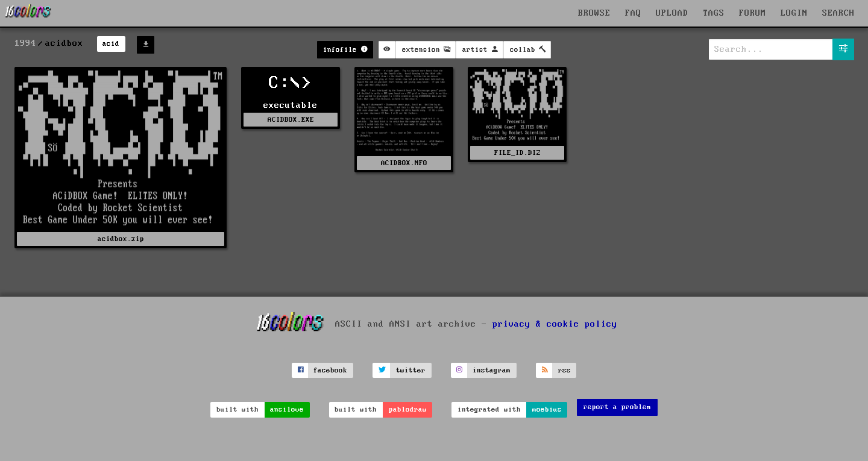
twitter (411, 370)
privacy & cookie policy (555, 324)
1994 (25, 43)
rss (565, 370)
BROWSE (594, 13)
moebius (547, 409)
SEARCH (838, 13)
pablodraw (408, 409)
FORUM (753, 13)
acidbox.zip (121, 239)
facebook (330, 370)
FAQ (633, 13)
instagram (492, 370)
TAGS (714, 13)
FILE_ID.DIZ (517, 153)
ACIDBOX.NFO (404, 163)
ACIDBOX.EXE (291, 120)
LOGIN (794, 13)
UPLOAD (672, 13)
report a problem (617, 407)
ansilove (287, 409)
